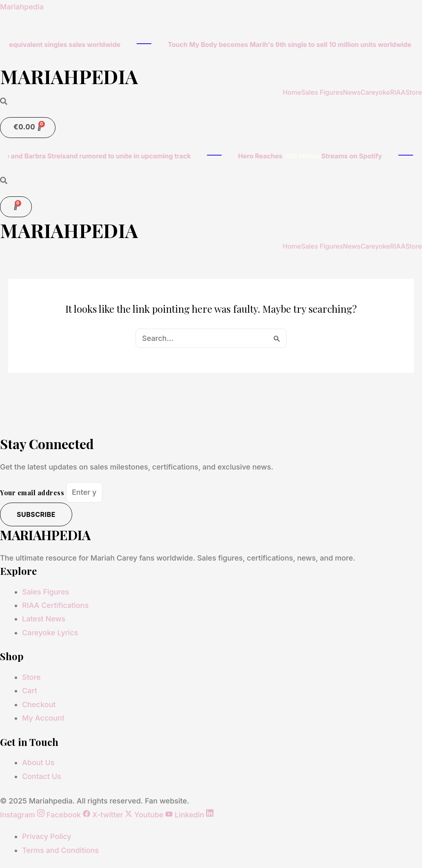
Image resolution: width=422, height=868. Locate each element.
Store (414, 92)
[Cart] (28, 127)
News (352, 92)
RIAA (398, 92)
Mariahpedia (22, 7)
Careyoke (375, 92)
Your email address (33, 492)
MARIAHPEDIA (71, 76)
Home (292, 92)
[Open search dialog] (4, 101)
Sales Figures (322, 92)
